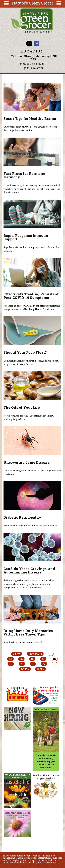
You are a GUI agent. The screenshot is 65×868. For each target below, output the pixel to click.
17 (43, 659)
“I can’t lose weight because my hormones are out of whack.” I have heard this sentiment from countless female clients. (32, 189)
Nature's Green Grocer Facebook (36, 44)
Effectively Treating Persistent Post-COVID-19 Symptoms (31, 296)
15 (21, 659)
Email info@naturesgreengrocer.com (29, 44)
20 (22, 664)
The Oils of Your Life (22, 407)
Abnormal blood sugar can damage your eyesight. (31, 526)
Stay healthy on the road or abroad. (23, 643)
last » (41, 669)
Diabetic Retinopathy (22, 517)
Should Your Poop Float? (25, 352)
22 (44, 664)
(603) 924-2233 (33, 68)
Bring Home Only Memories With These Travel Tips (28, 632)
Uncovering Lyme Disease (27, 462)
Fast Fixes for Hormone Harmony (24, 175)
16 (32, 659)
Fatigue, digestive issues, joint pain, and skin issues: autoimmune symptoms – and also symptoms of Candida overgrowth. (29, 584)
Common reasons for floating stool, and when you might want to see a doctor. (31, 363)
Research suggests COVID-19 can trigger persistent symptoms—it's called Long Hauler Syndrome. (32, 308)
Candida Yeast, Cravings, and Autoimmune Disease (29, 570)
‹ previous (35, 654)
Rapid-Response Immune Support (26, 237)
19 (11, 664)
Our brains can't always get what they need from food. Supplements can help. (30, 129)
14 (10, 659)
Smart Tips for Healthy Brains (30, 119)
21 (33, 664)
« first (17, 654)
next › (25, 669)
